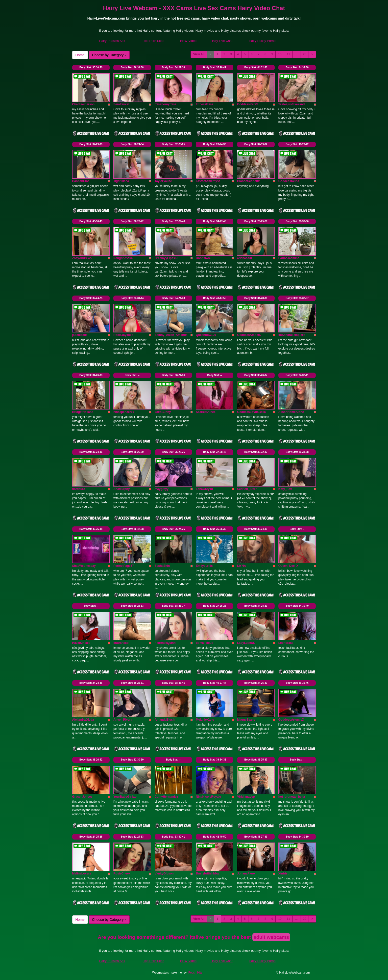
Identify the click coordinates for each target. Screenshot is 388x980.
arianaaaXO (245, 258)
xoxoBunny (163, 412)
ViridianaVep (246, 797)
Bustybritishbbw (207, 873)
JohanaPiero (246, 873)
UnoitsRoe (203, 258)
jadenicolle (80, 335)
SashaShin (162, 566)
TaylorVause (163, 181)
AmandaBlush (165, 720)
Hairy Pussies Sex (112, 41)
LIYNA (242, 566)
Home (80, 55)
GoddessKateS (248, 104)
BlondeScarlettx (248, 181)
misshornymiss (166, 104)
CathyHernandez (166, 797)
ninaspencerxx (124, 412)
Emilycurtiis (204, 566)
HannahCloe (81, 181)
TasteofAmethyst (208, 181)
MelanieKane (205, 720)
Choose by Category (109, 55)
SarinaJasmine (289, 258)
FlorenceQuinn (165, 643)
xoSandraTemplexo (292, 335)
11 (288, 54)
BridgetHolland (83, 412)
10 (280, 54)
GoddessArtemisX (291, 720)
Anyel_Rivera (123, 720)
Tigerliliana (121, 181)
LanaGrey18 (204, 489)
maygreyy (162, 489)
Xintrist (283, 873)
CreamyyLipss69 (166, 258)
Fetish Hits (195, 973)
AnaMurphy (121, 489)
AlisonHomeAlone (291, 412)
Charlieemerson (84, 104)
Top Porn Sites (154, 41)
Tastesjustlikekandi (292, 104)
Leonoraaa (286, 643)
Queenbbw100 (206, 335)
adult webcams (271, 937)
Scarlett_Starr (247, 489)
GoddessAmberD (249, 335)
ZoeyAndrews (82, 258)
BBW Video (188, 41)
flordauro (79, 489)
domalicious (204, 643)
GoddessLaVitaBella (251, 412)
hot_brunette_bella (292, 797)
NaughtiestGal (123, 258)
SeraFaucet (121, 104)
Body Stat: (91, 68)
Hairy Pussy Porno (262, 41)
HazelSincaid (81, 643)
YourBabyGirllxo (125, 797)
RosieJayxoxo (123, 335)
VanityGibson (164, 873)
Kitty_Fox (285, 489)
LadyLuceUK (246, 643)
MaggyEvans (246, 720)
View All (199, 54)
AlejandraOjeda (83, 720)
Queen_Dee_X (288, 566)
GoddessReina (289, 181)
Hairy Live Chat (222, 41)
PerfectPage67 (124, 566)
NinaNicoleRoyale (208, 797)
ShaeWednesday (84, 566)
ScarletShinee (206, 412)
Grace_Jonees (82, 797)
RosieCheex (122, 873)
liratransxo (121, 643)
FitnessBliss (205, 104)
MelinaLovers (82, 873)
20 (304, 54)
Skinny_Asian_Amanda (171, 335)
